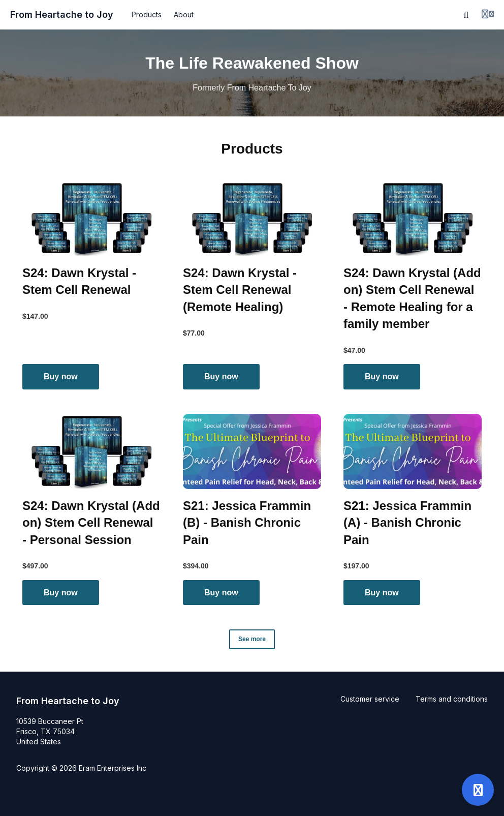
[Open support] (478, 790)
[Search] (466, 15)
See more (252, 639)
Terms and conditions (452, 699)
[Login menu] (488, 15)
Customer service (370, 699)
